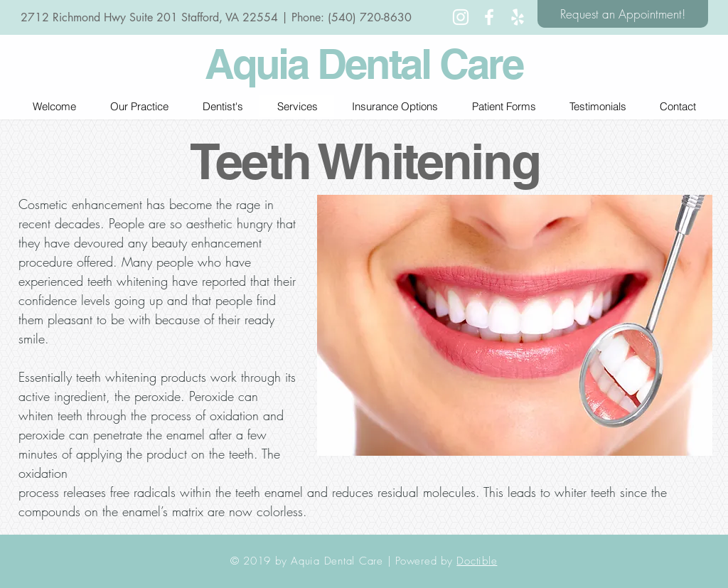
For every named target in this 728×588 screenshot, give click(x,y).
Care (481, 64)
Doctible (477, 561)
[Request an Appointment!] (623, 14)
